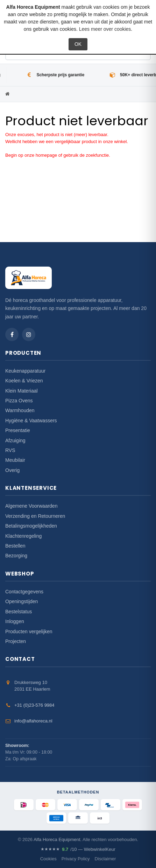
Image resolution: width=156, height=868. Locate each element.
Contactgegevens (24, 592)
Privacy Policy (76, 859)
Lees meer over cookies (105, 29)
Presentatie (18, 430)
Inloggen (15, 621)
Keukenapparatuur (25, 371)
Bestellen (15, 546)
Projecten (16, 641)
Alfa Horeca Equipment (57, 839)
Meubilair (15, 460)
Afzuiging (15, 440)
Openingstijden (22, 601)
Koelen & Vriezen (24, 381)
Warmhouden (20, 410)
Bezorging (16, 556)
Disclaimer (105, 859)
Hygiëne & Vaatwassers (31, 421)
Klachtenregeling (23, 536)
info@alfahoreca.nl (33, 721)
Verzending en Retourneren (35, 516)
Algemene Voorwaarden (31, 506)
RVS (10, 450)
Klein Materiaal (22, 391)
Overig (12, 470)
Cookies (48, 859)
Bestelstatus (19, 612)
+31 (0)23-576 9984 (34, 705)
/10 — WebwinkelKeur (78, 849)
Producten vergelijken (29, 631)
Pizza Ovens (19, 401)
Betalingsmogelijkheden (31, 526)
